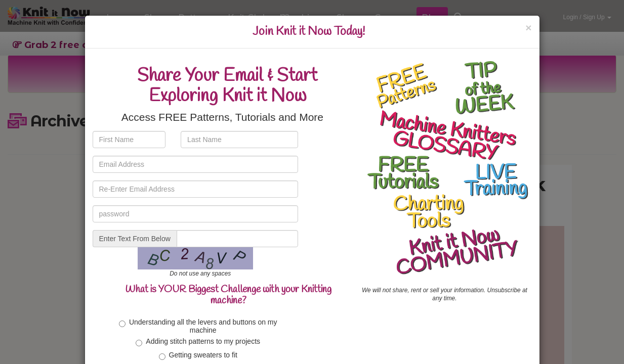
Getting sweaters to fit (198, 355)
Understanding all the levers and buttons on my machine (198, 326)
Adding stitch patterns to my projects (198, 342)
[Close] (528, 28)
